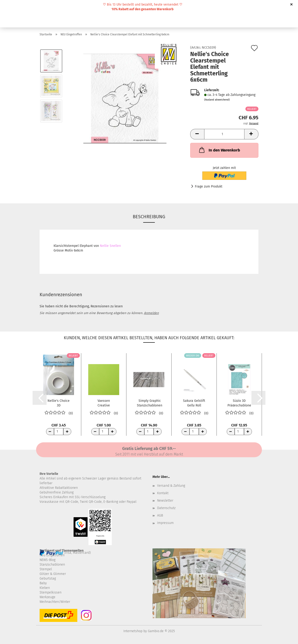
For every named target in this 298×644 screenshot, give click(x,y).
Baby (43, 583)
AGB (160, 515)
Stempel (46, 569)
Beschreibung (149, 217)
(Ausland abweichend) (217, 100)
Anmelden (151, 313)
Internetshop (133, 631)
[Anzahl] (224, 134)
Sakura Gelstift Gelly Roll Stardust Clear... (194, 403)
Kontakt (163, 493)
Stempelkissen (51, 592)
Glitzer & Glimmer (53, 574)
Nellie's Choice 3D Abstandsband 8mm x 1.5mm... (59, 403)
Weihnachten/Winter (55, 602)
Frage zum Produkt (209, 186)
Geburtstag (48, 579)
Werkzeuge (47, 597)
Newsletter (165, 501)
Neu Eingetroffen (52, 555)
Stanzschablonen (52, 565)
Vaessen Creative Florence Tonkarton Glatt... (104, 403)
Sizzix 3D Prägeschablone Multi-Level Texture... (239, 403)
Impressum (165, 523)
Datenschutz (166, 508)
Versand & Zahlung (171, 486)
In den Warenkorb (219, 150)
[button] (197, 134)
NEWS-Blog (47, 560)
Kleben (45, 588)
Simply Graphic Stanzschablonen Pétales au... (150, 403)
